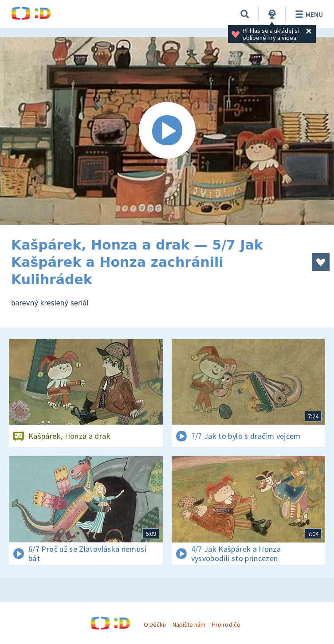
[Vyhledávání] (245, 14)
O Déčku (155, 624)
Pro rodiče (226, 624)
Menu (308, 14)
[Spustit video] (167, 131)
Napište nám (189, 624)
